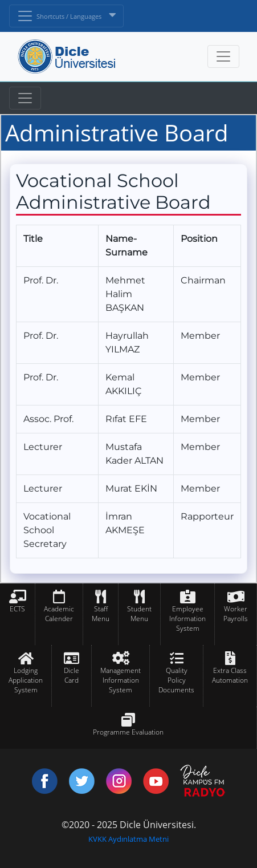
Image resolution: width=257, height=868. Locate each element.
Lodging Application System (26, 680)
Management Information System (121, 680)
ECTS (17, 609)
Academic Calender (59, 614)
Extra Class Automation (230, 675)
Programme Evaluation (128, 732)
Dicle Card (72, 675)
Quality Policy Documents (176, 680)
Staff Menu (101, 614)
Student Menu (139, 614)
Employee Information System (187, 618)
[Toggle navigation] (25, 98)
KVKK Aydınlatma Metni (128, 839)
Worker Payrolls (236, 614)
